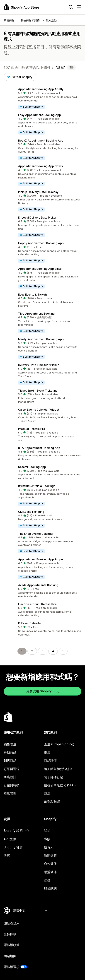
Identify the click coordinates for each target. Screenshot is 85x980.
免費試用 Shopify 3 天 (42, 691)
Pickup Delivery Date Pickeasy (38, 192)
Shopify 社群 (13, 847)
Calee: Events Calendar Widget (39, 410)
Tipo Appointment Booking (36, 314)
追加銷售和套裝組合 (58, 769)
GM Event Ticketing (31, 512)
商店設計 (10, 777)
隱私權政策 (12, 945)
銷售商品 (10, 760)
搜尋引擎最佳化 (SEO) (60, 785)
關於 (47, 831)
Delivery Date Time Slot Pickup (39, 365)
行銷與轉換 (12, 785)
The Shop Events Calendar (36, 534)
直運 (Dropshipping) (59, 744)
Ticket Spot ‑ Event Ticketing (38, 391)
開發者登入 (12, 923)
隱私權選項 (12, 967)
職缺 (47, 839)
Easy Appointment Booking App (40, 115)
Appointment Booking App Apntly (41, 89)
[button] (42, 98)
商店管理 (10, 793)
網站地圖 (10, 956)
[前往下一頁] (63, 651)
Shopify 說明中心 (16, 831)
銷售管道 (10, 744)
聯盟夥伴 (50, 872)
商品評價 (50, 760)
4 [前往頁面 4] (53, 651)
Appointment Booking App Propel (41, 559)
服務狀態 (50, 888)
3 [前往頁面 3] (43, 651)
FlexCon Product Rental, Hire (37, 604)
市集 (47, 752)
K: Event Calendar (30, 623)
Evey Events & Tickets (33, 295)
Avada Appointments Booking (38, 585)
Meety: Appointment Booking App (41, 339)
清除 (71, 67)
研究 (7, 855)
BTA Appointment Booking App (39, 448)
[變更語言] (30, 910)
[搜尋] (71, 7)
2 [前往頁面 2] (32, 651)
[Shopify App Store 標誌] (21, 7)
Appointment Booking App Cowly (41, 166)
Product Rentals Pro (32, 429)
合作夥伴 (50, 864)
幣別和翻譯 (52, 802)
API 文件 (10, 839)
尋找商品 (10, 752)
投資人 (49, 847)
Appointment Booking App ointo (40, 269)
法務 (47, 880)
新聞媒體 (50, 855)
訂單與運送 (12, 769)
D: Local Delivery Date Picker (37, 218)
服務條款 (10, 934)
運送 (47, 793)
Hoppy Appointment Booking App (41, 243)
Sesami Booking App (32, 467)
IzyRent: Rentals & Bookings (37, 486)
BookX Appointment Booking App (41, 141)
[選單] (79, 7)
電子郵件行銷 (53, 777)
